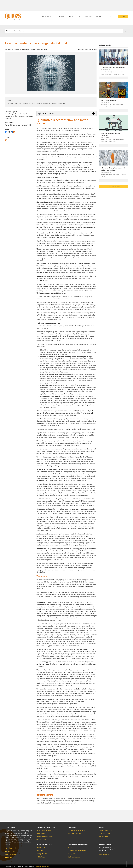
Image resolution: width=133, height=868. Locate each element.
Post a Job (40, 851)
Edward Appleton (14, 49)
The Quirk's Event (11, 851)
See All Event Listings (106, 830)
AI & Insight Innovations (108, 100)
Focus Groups (9, 114)
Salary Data (71, 854)
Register (123, 16)
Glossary (71, 847)
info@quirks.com (104, 854)
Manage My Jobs (42, 854)
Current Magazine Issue (44, 830)
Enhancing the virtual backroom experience (111, 134)
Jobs (79, 16)
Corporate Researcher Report (77, 851)
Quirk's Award (104, 837)
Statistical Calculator (74, 857)
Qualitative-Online (19, 116)
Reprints (48, 866)
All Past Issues (41, 833)
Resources (88, 16)
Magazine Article (26, 125)
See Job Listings (42, 847)
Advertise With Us (10, 854)
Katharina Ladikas (29, 49)
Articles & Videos (47, 16)
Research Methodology (12, 125)
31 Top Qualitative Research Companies (113, 67)
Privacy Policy (40, 866)
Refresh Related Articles (114, 186)
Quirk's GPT (100, 16)
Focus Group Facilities (75, 833)
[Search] (68, 31)
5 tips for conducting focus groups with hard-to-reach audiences (113, 169)
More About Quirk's (11, 848)
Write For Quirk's (42, 840)
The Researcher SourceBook (77, 830)
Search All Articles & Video (45, 837)
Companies (60, 16)
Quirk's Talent (41, 857)
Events (71, 16)
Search (8, 31)
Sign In (112, 16)
